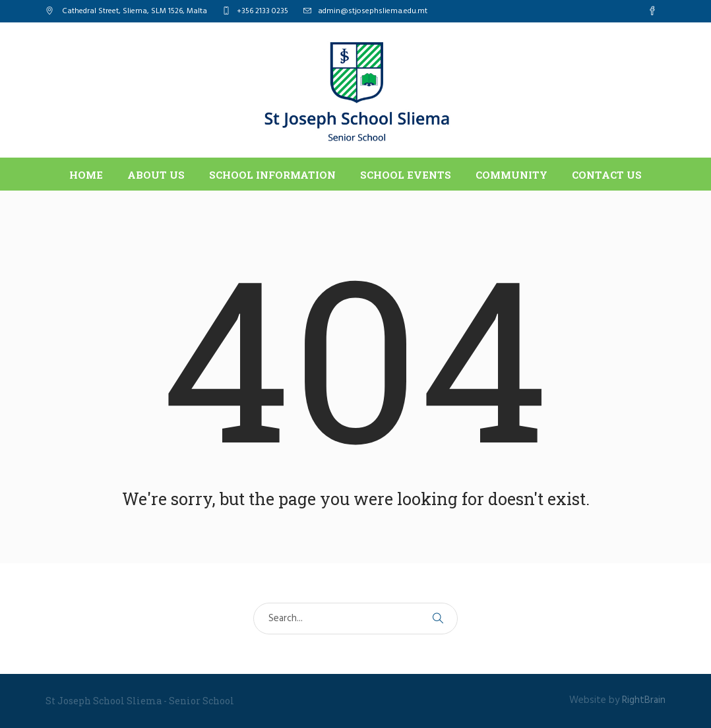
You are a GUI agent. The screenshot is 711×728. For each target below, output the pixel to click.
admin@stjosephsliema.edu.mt (373, 11)
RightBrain (644, 700)
